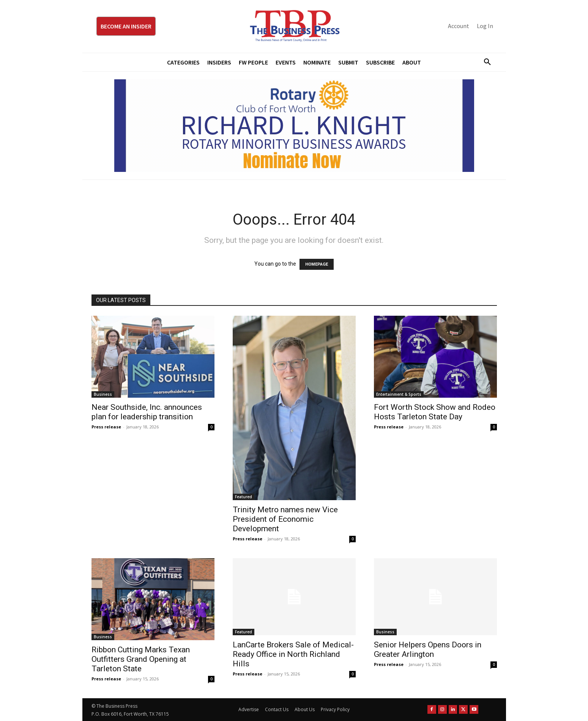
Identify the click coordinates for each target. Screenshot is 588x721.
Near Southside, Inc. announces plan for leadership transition (147, 412)
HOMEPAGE (317, 264)
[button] (485, 62)
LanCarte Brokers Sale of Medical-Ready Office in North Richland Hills (293, 654)
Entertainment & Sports (399, 394)
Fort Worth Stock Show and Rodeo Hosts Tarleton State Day (435, 412)
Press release (106, 427)
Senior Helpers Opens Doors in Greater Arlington (428, 649)
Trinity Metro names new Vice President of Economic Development (285, 519)
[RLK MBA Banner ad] (294, 126)
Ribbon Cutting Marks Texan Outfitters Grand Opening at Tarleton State (141, 659)
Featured (244, 497)
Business (103, 394)
